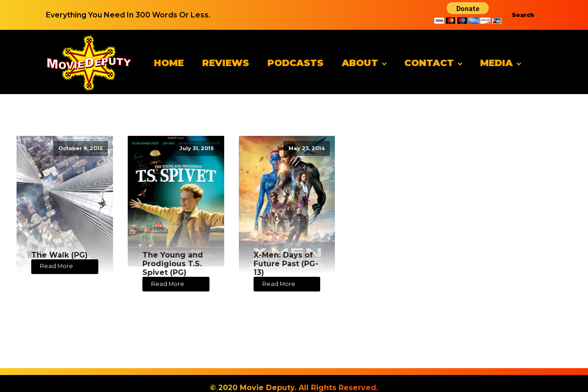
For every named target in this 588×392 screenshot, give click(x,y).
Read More (57, 266)
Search (523, 15)
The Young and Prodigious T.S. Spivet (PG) (173, 264)
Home (169, 63)
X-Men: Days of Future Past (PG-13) (286, 264)
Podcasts (295, 63)
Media (496, 63)
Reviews (226, 63)
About (360, 63)
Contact (429, 63)
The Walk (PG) (59, 255)
